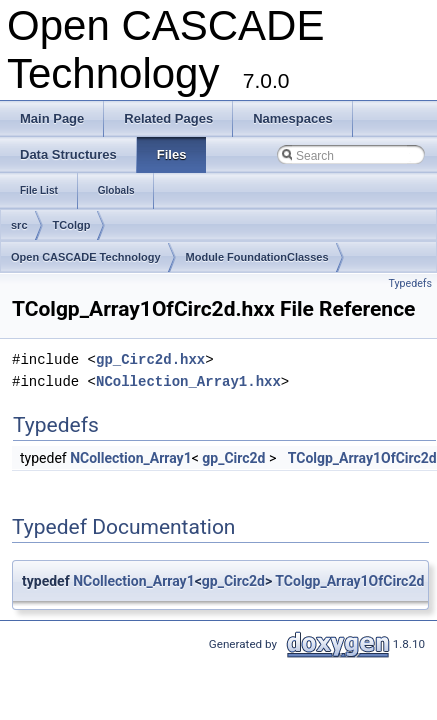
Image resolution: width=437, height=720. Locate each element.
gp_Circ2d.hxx (150, 359)
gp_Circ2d (233, 458)
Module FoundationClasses (257, 257)
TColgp (72, 225)
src (19, 225)
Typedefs (410, 283)
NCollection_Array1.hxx (188, 381)
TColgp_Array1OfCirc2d (362, 458)
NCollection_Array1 (131, 458)
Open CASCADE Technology (86, 257)
